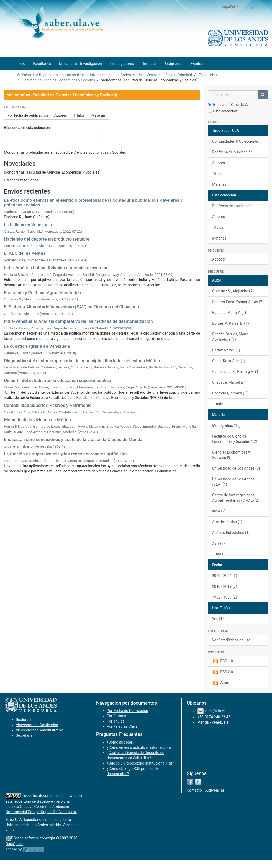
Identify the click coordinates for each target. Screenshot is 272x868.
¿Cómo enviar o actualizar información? (139, 747)
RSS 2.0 (222, 672)
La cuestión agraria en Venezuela (37, 346)
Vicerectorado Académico (37, 725)
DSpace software (25, 838)
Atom (221, 683)
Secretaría (24, 735)
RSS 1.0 (222, 661)
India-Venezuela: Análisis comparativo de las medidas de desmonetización (78, 321)
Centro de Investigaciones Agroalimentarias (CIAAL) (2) (236, 498)
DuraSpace (14, 844)
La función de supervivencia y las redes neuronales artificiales (66, 454)
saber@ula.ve (215, 711)
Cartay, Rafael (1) (226, 350)
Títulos (79, 115)
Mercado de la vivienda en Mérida (37, 420)
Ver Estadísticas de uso (231, 640)
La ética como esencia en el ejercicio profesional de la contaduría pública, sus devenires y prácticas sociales (93, 203)
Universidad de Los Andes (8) (236, 468)
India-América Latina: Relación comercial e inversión (56, 268)
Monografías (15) (226, 425)
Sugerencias (215, 790)
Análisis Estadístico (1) (231, 533)
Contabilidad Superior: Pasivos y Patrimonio (48, 405)
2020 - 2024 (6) (225, 576)
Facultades (208, 75)
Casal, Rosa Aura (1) (229, 361)
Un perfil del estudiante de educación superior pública (58, 380)
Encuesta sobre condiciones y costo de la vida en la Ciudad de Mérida (73, 439)
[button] (230, 7)
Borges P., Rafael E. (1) (230, 323)
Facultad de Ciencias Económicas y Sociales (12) (235, 439)
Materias (99, 115)
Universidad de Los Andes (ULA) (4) (233, 482)
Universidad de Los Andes (27, 825)
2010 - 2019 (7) (225, 586)
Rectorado (24, 720)
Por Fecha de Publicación (127, 711)
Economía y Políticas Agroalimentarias (42, 293)
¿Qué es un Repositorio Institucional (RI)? (140, 763)
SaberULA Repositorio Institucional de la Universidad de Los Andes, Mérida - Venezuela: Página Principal (107, 75)
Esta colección (222, 111)
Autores (61, 115)
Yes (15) (219, 619)
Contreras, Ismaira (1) (230, 393)
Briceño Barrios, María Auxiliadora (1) (230, 337)
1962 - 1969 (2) (225, 597)
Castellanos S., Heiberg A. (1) (236, 372)
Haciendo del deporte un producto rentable (47, 239)
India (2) (219, 511)
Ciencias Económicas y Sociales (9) (231, 455)
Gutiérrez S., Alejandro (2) (233, 291)
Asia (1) (218, 543)
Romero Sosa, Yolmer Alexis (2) (238, 302)
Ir (94, 137)
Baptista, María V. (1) (229, 313)
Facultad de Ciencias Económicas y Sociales (59, 80)
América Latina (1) (227, 522)
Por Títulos (116, 721)
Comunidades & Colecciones (235, 141)
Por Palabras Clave (122, 726)
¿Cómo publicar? (120, 742)
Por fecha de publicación (28, 115)
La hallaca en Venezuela (28, 225)
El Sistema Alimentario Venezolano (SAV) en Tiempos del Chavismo (71, 307)
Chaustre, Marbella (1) (230, 382)
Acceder (219, 259)
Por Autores (116, 716)
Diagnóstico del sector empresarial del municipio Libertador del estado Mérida (82, 361)
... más (218, 404)
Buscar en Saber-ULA (228, 105)
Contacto (194, 790)
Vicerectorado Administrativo (40, 730)
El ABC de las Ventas (25, 253)
